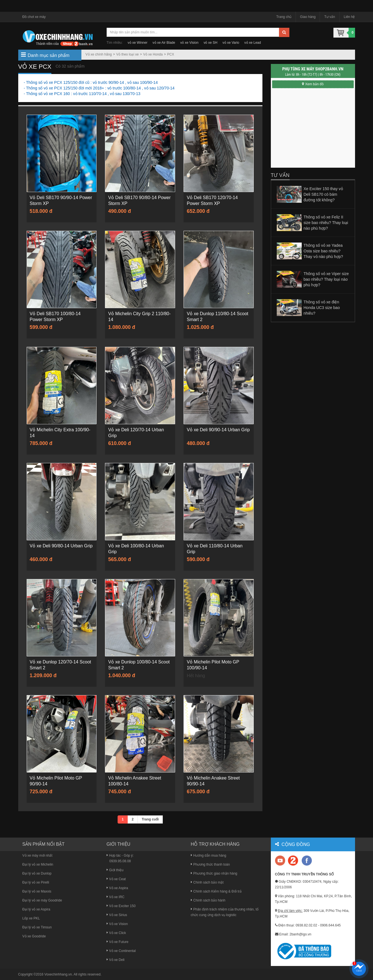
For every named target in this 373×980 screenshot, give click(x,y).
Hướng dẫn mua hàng (209, 856)
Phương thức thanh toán (210, 864)
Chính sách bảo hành (208, 900)
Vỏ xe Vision (117, 924)
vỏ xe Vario (231, 43)
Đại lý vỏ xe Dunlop (37, 873)
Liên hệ (349, 17)
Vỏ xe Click (116, 933)
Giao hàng (308, 17)
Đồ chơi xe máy (34, 17)
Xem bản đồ (313, 84)
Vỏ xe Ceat (116, 879)
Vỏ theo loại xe (127, 54)
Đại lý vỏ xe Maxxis (37, 891)
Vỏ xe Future (118, 942)
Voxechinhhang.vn (58, 974)
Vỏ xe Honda (153, 54)
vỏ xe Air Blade (164, 43)
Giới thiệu (115, 870)
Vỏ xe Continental (121, 951)
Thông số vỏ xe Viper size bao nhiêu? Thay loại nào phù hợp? (326, 279)
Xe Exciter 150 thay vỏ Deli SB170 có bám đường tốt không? (323, 194)
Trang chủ (284, 17)
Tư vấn (329, 17)
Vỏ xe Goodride (34, 936)
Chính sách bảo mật (207, 882)
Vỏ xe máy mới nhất (37, 856)
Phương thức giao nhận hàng (214, 873)
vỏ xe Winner (138, 43)
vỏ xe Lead (253, 43)
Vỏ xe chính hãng (99, 54)
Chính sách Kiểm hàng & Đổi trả (216, 891)
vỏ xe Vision (189, 43)
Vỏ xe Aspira (117, 888)
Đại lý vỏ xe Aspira (36, 909)
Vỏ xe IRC (116, 897)
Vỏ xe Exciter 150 (121, 906)
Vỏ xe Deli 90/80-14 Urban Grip (61, 546)
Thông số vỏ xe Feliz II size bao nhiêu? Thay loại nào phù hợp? (326, 223)
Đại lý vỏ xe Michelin (38, 864)
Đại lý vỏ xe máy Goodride (42, 900)
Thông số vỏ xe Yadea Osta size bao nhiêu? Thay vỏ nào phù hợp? (323, 251)
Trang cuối (150, 819)
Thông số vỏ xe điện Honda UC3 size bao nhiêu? (322, 308)
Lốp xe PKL (31, 918)
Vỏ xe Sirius (117, 915)
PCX (171, 54)
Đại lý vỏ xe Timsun (37, 927)
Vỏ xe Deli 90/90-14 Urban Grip (218, 430)
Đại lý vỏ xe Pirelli (36, 882)
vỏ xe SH (210, 43)
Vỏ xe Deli (116, 960)
